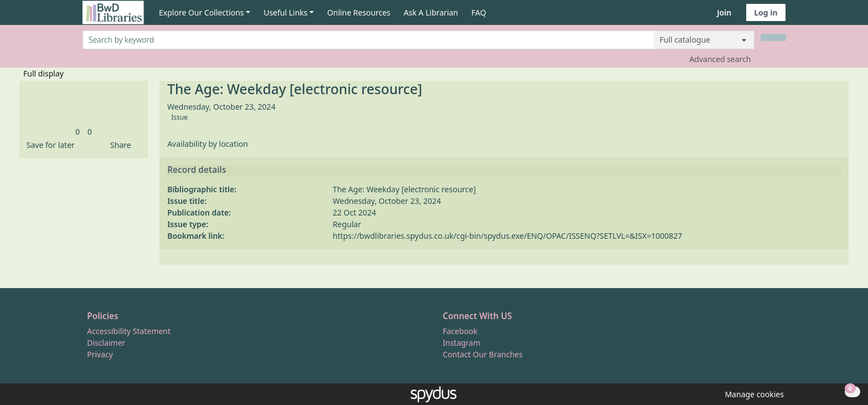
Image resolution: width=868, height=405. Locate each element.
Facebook (460, 331)
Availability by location (208, 144)
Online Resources (359, 12)
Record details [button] (197, 170)
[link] (77, 132)
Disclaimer (106, 343)
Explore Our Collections (201, 12)
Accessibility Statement (129, 331)
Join (724, 12)
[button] (49, 145)
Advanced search (720, 59)
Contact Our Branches (483, 354)
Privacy (100, 354)
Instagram (462, 343)
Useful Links (285, 12)
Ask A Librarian (431, 12)
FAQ (479, 12)
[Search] (773, 37)
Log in (766, 12)
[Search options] (704, 40)
